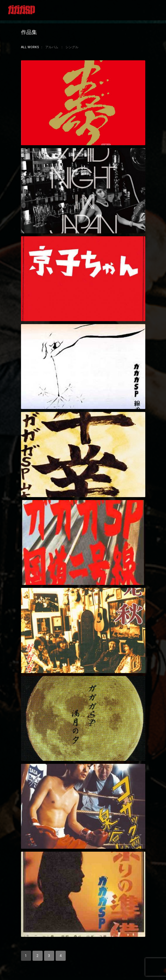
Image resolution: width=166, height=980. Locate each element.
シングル (72, 47)
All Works (30, 47)
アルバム (52, 47)
